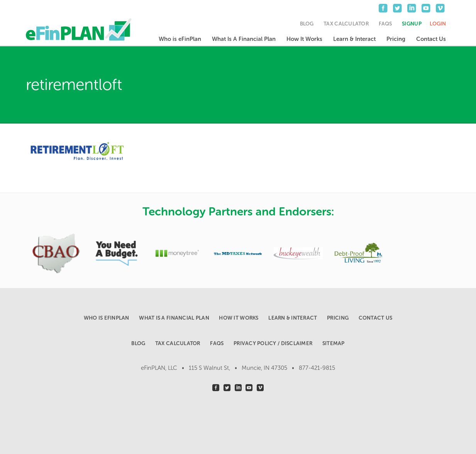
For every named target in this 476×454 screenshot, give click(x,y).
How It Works (304, 39)
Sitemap (334, 343)
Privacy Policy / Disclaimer (273, 343)
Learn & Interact (354, 39)
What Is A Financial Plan (244, 39)
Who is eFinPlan (180, 39)
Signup (412, 24)
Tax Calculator (346, 24)
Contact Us (431, 39)
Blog (307, 24)
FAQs (385, 24)
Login (438, 24)
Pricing (396, 39)
